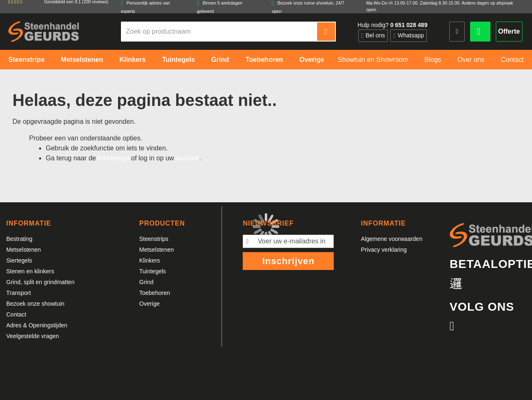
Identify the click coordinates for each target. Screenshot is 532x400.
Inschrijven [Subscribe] (288, 261)
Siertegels (19, 260)
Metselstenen (23, 250)
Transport (18, 293)
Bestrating (19, 239)
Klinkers (150, 260)
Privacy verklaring (384, 250)
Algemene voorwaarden (392, 239)
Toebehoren (155, 293)
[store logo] (44, 31)
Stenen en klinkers (30, 271)
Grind (146, 282)
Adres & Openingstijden (37, 325)
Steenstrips (154, 239)
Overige (149, 304)
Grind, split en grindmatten (40, 282)
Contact (16, 314)
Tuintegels (153, 271)
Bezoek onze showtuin (35, 304)
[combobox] (219, 32)
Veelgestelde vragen (33, 336)
